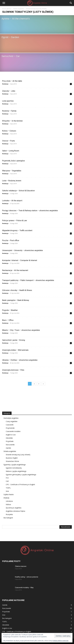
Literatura (9, 501)
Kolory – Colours (9, 131)
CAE (7, 481)
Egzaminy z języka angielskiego (15, 465)
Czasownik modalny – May (24, 588)
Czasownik (10, 425)
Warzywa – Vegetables (12, 171)
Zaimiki (8, 448)
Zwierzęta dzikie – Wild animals (15, 350)
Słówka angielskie (19, 9)
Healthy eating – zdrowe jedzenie (27, 577)
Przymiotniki (10, 428)
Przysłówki (10, 441)
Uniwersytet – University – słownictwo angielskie (22, 250)
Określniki (9, 438)
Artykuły (6, 498)
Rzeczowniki (10, 445)
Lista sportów (8, 101)
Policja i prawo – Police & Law (15, 220)
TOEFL (8, 488)
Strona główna (7, 9)
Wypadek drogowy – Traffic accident (17, 230)
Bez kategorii (8, 518)
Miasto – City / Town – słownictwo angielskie (21, 330)
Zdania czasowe (21, 566)
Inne (7, 491)
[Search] (71, 3)
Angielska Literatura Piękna (15, 511)
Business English (12, 458)
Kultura (8, 504)
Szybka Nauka (9, 494)
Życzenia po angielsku (14, 508)
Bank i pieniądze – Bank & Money (16, 300)
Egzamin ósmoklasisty (14, 468)
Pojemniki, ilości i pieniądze (13, 161)
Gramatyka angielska (11, 418)
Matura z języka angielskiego (16, 471)
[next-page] (43, 384)
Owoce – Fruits (9, 141)
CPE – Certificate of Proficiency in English (20, 484)
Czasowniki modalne (13, 431)
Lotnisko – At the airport (12, 201)
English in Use (11, 435)
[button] (4, 3)
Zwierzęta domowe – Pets (13, 370)
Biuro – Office (8, 320)
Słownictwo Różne (12, 461)
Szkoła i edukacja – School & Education (18, 191)
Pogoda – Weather (10, 310)
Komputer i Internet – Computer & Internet (20, 260)
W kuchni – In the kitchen (12, 121)
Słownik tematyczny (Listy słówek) (18, 455)
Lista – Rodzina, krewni (12, 181)
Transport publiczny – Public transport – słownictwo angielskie (28, 280)
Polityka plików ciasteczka (60, 641)
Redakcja (5, 84)
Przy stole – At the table (12, 81)
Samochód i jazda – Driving (14, 340)
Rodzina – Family (9, 111)
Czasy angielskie (12, 421)
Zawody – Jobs (9, 91)
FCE (7, 478)
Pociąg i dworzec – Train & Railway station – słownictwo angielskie (30, 210)
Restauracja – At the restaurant (15, 270)
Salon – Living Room (11, 151)
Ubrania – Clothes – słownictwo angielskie (20, 360)
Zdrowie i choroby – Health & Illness (17, 290)
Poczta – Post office (11, 240)
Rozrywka (9, 514)
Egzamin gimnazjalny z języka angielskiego (21, 475)
